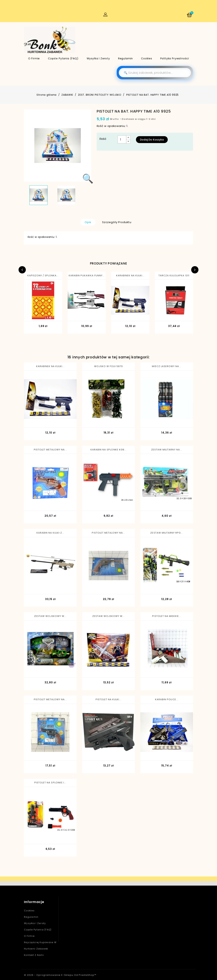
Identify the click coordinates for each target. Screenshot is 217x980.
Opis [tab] (88, 222)
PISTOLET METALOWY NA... (50, 450)
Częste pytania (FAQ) (63, 58)
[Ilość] (122, 139)
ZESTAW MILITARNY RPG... (167, 533)
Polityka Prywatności (175, 58)
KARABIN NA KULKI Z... (50, 533)
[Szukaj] (155, 73)
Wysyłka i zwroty (98, 58)
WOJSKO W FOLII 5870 (109, 366)
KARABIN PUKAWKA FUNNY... (87, 276)
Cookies (147, 58)
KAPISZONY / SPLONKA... (43, 276)
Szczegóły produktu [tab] (117, 222)
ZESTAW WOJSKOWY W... (50, 616)
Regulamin (126, 58)
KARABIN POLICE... (167, 699)
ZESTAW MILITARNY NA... (167, 450)
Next (195, 270)
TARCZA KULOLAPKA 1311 (174, 276)
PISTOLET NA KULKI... (109, 699)
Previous (22, 270)
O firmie (34, 58)
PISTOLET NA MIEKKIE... (167, 616)
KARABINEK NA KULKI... (130, 276)
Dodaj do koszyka (152, 140)
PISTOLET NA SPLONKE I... (50, 783)
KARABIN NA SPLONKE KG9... (108, 450)
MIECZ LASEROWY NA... (167, 366)
